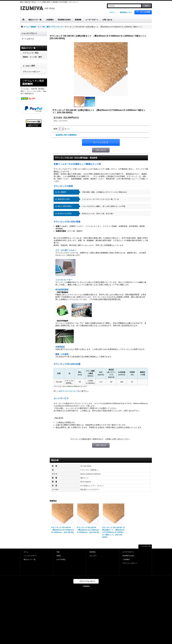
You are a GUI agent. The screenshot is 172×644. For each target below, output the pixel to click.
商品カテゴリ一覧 (30, 559)
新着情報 (92, 552)
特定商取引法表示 (128, 556)
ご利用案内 (126, 559)
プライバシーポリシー (31, 72)
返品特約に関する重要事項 (66, 135)
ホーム (26, 552)
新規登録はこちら (126, 12)
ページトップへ (146, 546)
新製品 (59, 556)
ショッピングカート (30, 556)
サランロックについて (69, 391)
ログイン (112, 12)
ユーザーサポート (128, 552)
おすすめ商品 (61, 559)
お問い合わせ (101, 150)
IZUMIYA (87, 586)
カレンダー (93, 556)
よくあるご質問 (29, 66)
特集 (58, 552)
